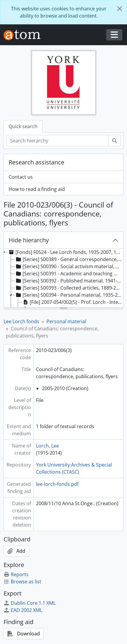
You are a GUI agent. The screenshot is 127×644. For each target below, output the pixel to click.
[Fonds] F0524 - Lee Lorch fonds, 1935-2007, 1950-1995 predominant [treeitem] (65, 252)
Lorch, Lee (47, 446)
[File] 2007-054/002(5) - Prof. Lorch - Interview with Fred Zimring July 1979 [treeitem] (73, 302)
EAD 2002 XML (23, 610)
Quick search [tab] (23, 126)
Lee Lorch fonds (21, 321)
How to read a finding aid (37, 189)
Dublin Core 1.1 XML (30, 603)
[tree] (63, 278)
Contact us (21, 177)
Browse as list (22, 582)
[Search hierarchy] (57, 141)
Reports (16, 574)
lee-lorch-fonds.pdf (57, 484)
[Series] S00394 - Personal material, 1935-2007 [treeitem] (69, 295)
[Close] (120, 9)
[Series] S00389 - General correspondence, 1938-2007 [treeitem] (69, 259)
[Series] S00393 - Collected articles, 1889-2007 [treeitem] (69, 288)
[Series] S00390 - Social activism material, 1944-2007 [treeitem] (69, 266)
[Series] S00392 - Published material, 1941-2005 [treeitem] (69, 281)
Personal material (66, 321)
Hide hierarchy (29, 240)
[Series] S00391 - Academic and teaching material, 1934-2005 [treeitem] (69, 274)
